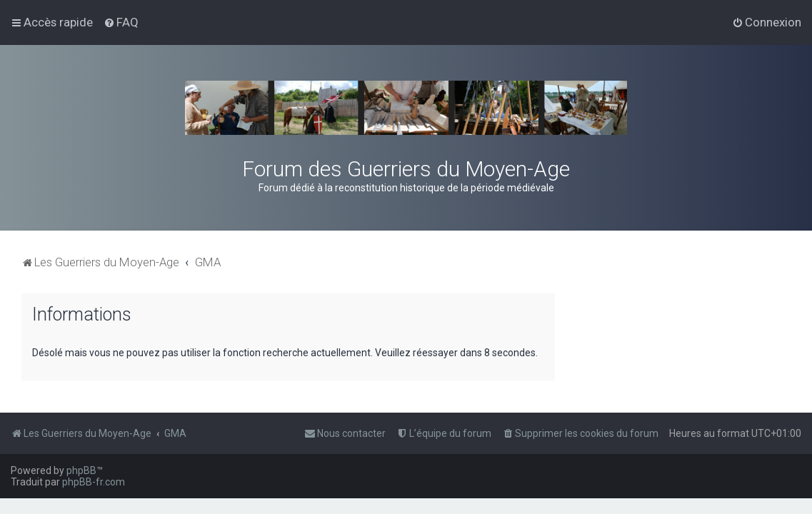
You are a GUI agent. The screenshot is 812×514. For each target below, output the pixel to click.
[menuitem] (121, 22)
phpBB (81, 470)
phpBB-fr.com (94, 482)
